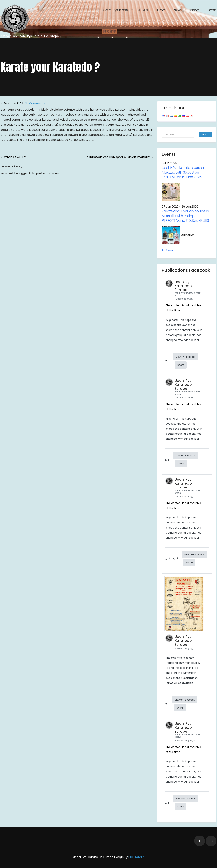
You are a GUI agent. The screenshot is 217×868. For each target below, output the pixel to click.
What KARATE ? (13, 157)
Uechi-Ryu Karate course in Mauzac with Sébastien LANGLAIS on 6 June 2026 (183, 172)
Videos (194, 10)
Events (212, 10)
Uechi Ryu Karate (116, 10)
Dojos (161, 10)
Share (181, 365)
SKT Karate (136, 857)
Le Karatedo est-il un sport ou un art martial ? (119, 157)
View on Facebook (186, 357)
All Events (169, 250)
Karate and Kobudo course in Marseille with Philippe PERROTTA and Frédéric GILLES (185, 216)
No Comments (35, 103)
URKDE (143, 10)
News (178, 10)
